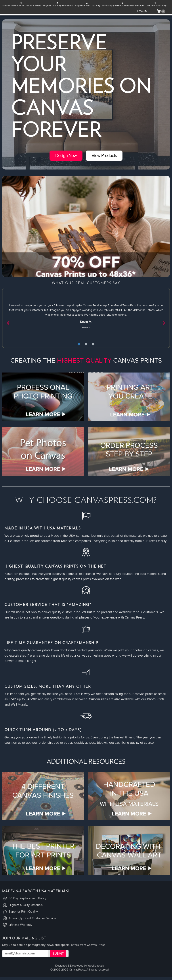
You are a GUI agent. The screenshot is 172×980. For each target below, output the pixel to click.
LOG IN (142, 11)
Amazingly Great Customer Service (32, 918)
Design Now (66, 156)
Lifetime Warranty (20, 925)
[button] (15, 318)
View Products (104, 156)
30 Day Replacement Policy (27, 898)
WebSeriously (96, 966)
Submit (58, 954)
